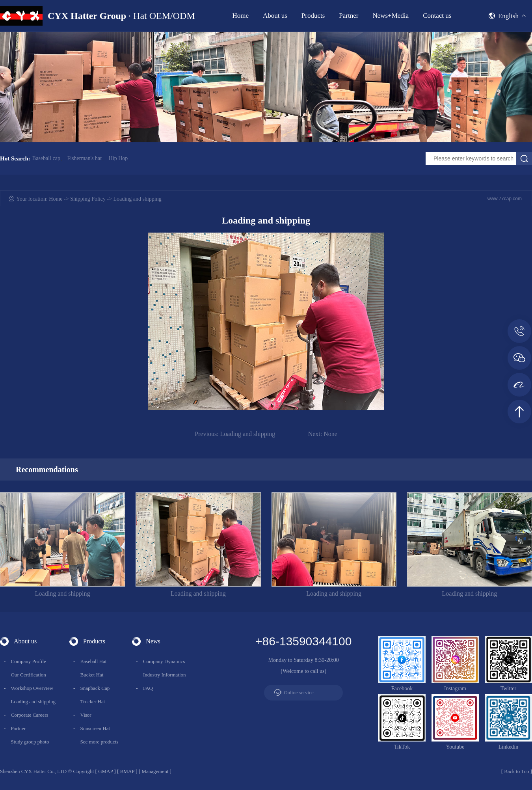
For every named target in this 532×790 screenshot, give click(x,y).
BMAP (127, 771)
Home (240, 16)
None (323, 434)
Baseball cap (46, 158)
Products (313, 16)
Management (155, 771)
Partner (349, 16)
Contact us (437, 16)
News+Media (391, 16)
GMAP (105, 771)
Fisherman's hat (84, 158)
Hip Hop (118, 158)
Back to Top (516, 771)
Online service (299, 692)
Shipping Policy (88, 199)
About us (275, 16)
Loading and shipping (235, 434)
